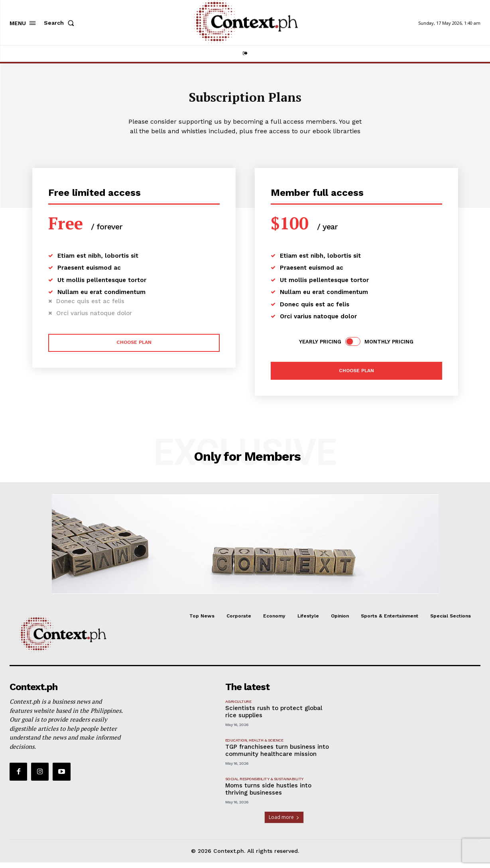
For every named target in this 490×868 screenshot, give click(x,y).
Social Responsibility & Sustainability (264, 784)
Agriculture (238, 707)
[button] (61, 23)
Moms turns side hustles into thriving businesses (268, 795)
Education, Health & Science (254, 746)
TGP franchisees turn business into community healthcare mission (277, 756)
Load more (284, 823)
